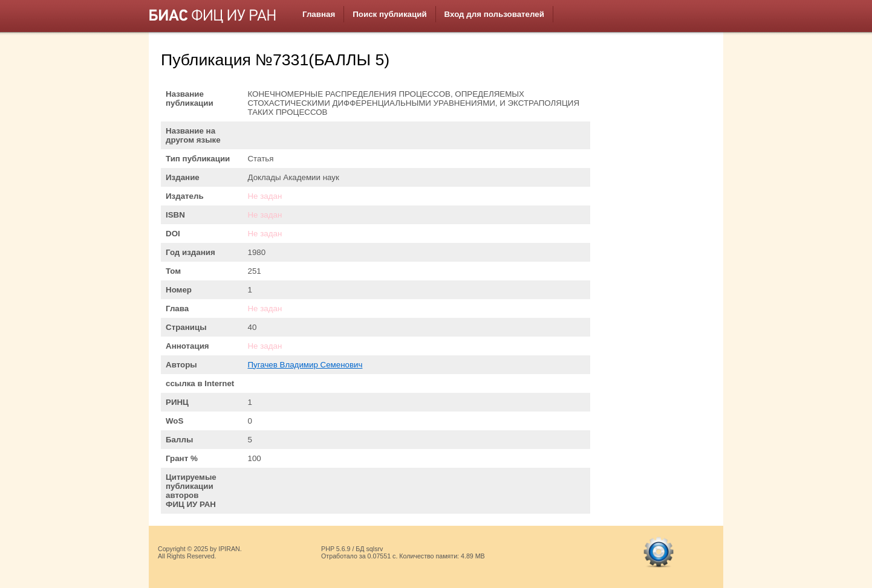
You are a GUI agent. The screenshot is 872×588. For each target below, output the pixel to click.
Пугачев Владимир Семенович (305, 365)
